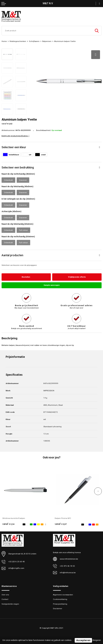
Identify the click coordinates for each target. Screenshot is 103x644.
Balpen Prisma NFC (63, 518)
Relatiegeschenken (18, 41)
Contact (5, 599)
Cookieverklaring (60, 599)
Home (4, 41)
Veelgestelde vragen (10, 604)
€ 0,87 (61, 524)
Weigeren (97, 640)
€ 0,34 (8, 524)
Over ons (5, 595)
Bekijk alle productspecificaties (15, 136)
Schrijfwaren (34, 41)
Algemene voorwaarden (63, 595)
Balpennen (47, 41)
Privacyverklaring (60, 604)
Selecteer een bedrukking (18, 168)
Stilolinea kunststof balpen (14, 518)
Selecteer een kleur (14, 147)
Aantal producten (12, 255)
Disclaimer (58, 609)
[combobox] (47, 31)
